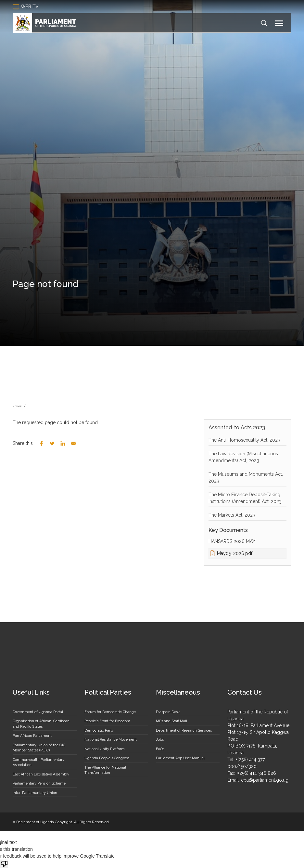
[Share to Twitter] (52, 443)
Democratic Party (99, 730)
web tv (26, 7)
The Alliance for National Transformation (105, 770)
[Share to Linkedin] (63, 443)
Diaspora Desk (168, 712)
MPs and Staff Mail (171, 721)
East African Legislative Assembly (41, 774)
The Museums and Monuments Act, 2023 (246, 478)
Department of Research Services (184, 730)
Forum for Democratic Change (110, 712)
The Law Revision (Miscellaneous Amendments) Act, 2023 (243, 457)
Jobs (160, 740)
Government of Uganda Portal (38, 712)
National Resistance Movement (111, 740)
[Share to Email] (74, 443)
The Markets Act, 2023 (232, 515)
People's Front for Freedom (107, 721)
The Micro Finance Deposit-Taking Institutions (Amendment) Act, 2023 (245, 498)
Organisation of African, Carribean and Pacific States (41, 724)
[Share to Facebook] (41, 443)
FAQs (160, 749)
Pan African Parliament (32, 736)
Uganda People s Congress (107, 758)
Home (17, 406)
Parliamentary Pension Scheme (39, 783)
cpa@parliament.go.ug (265, 780)
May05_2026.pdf (235, 553)
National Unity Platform (105, 749)
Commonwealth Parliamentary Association (38, 762)
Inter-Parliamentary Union (35, 793)
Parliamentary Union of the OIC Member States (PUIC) (39, 748)
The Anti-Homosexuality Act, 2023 (244, 440)
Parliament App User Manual (180, 758)
